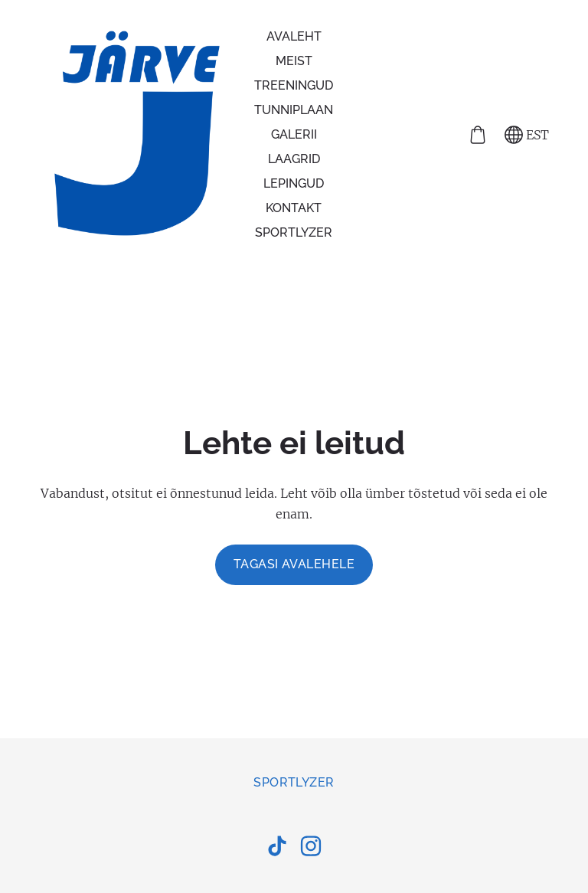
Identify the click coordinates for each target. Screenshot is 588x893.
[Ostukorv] (478, 135)
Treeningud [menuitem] (294, 85)
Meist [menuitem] (294, 61)
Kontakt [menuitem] (294, 208)
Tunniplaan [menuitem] (294, 110)
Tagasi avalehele (294, 564)
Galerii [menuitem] (294, 134)
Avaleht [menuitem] (294, 36)
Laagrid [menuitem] (294, 159)
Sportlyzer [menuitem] (294, 232)
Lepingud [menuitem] (294, 183)
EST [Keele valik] (527, 135)
